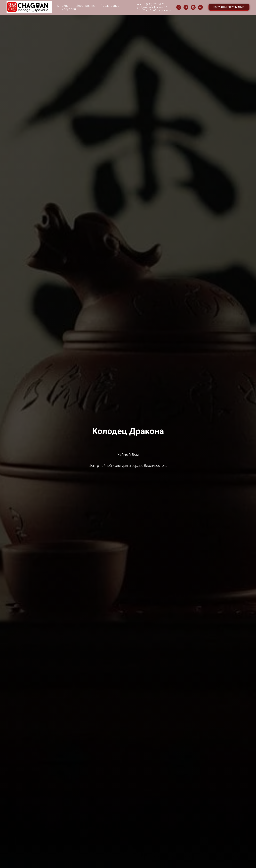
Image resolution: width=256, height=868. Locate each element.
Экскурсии (68, 9)
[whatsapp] (193, 7)
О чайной (64, 6)
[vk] (200, 7)
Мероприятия (86, 6)
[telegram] (186, 7)
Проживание (110, 6)
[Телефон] (179, 7)
